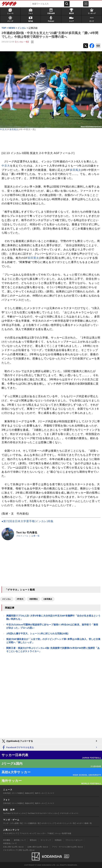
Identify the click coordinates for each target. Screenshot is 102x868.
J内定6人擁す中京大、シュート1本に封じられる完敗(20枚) (37, 633)
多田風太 (14, 129)
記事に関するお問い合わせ (38, 847)
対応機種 (7, 840)
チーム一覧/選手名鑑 (63, 833)
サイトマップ (46, 840)
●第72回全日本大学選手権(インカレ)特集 (28, 521)
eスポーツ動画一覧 (84, 823)
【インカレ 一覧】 (22, 42)
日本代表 (7, 793)
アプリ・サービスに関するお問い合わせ (68, 847)
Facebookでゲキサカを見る (18, 748)
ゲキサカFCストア (10, 833)
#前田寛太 (33, 599)
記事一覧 (36, 536)
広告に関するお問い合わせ (13, 847)
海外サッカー (40, 793)
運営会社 (33, 840)
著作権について (20, 840)
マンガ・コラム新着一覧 (13, 823)
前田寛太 (33, 258)
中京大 (3, 129)
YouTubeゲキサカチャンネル (14, 813)
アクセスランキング (27, 833)
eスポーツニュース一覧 (66, 823)
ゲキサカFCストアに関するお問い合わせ (19, 850)
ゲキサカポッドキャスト (69, 813)
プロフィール (22, 536)
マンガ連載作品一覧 (32, 823)
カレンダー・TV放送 (45, 833)
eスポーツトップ (48, 823)
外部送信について (10, 843)
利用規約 (58, 840)
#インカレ (7, 599)
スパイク (51, 793)
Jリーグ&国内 (17, 793)
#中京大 (20, 599)
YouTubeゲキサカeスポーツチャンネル (43, 813)
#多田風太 (48, 599)
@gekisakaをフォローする (17, 741)
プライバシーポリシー (74, 840)
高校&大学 (29, 793)
